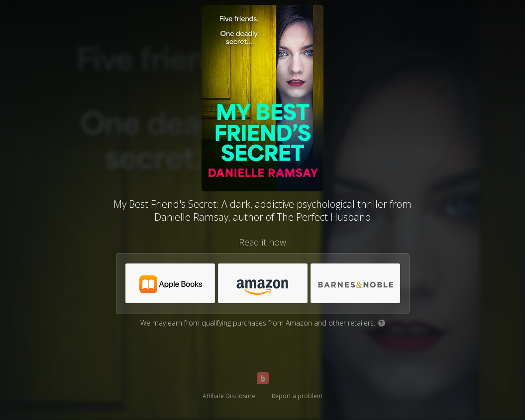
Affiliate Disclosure (229, 396)
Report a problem (297, 396)
